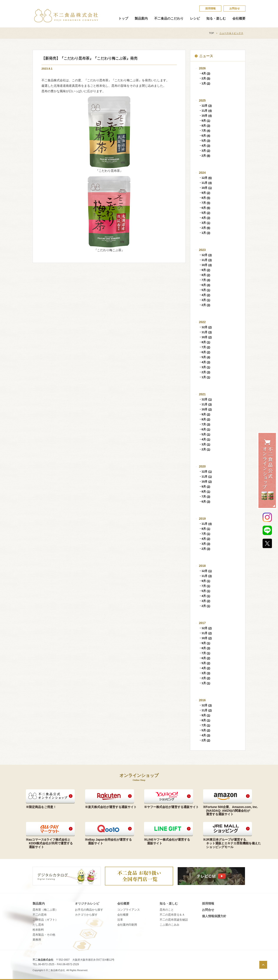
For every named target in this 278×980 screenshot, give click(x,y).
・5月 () (204, 141)
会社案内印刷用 (127, 925)
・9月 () (204, 121)
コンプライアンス (129, 910)
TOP (212, 33)
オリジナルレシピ (87, 903)
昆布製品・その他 (44, 935)
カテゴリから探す (86, 915)
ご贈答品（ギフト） (45, 920)
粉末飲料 (38, 930)
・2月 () (204, 78)
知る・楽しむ (216, 18)
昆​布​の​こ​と (167, 910)
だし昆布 (38, 925)
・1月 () (204, 83)
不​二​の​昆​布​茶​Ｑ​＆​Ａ (172, 915)
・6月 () (204, 136)
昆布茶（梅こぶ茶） (45, 910)
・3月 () (204, 151)
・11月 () (205, 111)
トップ (123, 18)
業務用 (37, 940)
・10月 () (205, 116)
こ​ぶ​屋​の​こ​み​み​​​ (170, 925)
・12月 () (205, 106)
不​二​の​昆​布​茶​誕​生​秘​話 (174, 920)
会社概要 (239, 18)
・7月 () (204, 131)
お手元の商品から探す (89, 910)
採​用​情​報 (210, 8)
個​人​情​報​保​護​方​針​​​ (214, 916)
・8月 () (204, 126)
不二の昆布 (40, 915)
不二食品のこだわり (169, 18)
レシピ (195, 18)
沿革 (120, 920)
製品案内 (141, 18)
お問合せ (235, 8)
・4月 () (204, 73)
